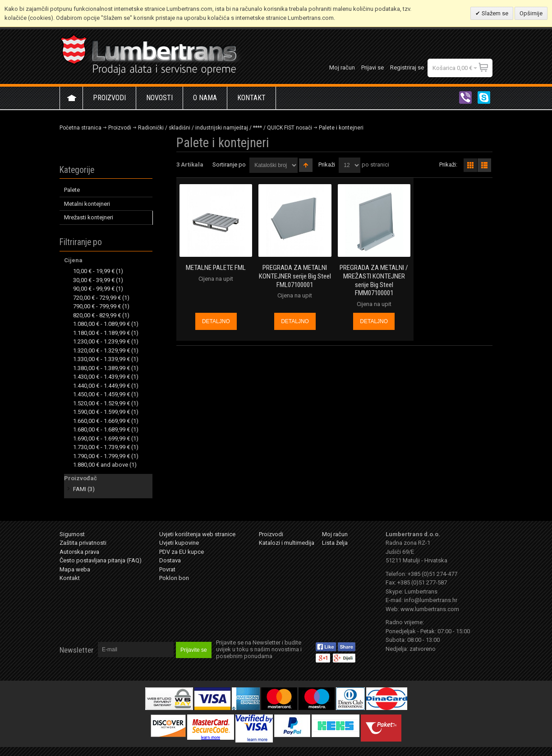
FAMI (80, 489)
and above (101, 465)
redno (484, 165)
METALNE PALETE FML (216, 268)
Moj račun (342, 67)
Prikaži (327, 165)
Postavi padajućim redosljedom (306, 165)
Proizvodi (120, 128)
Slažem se (494, 13)
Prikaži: (448, 165)
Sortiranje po (229, 165)
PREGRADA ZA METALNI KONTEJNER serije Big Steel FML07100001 (295, 276)
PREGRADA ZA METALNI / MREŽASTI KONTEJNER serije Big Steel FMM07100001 (374, 280)
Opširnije (531, 13)
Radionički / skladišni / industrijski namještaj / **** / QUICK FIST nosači (225, 128)
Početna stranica (80, 128)
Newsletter (76, 650)
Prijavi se (373, 67)
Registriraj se (407, 67)
